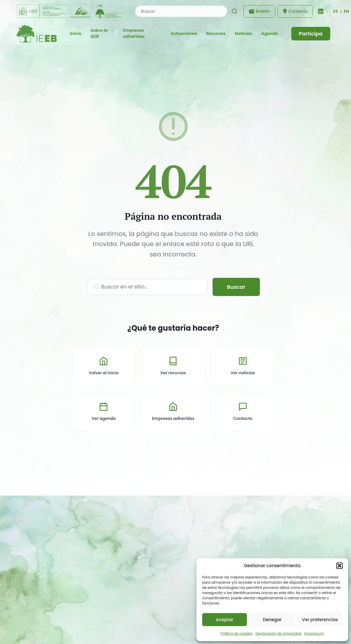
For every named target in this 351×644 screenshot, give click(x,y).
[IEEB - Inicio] (37, 34)
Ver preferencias (320, 620)
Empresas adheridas (134, 33)
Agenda (270, 33)
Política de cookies (237, 633)
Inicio (76, 33)
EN (346, 11)
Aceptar (224, 620)
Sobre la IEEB (99, 33)
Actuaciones (184, 33)
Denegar (272, 620)
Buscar (236, 287)
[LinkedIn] (321, 11)
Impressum (314, 633)
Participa (311, 34)
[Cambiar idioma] (336, 11)
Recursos (216, 33)
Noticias (243, 33)
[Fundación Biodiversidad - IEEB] (71, 11)
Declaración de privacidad (278, 633)
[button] (339, 566)
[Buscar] (234, 11)
